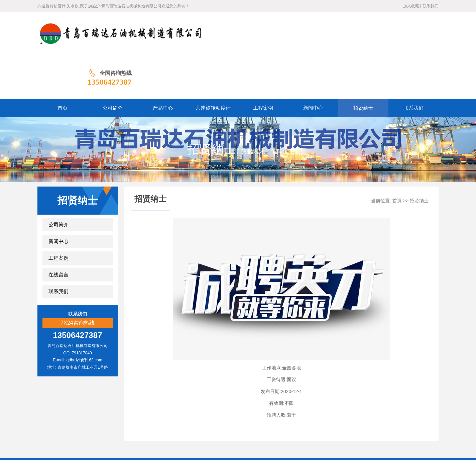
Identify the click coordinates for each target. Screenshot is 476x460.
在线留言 (58, 231)
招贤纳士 (419, 157)
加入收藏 (411, 6)
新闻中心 (58, 198)
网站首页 (115, 427)
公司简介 (58, 181)
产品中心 (165, 427)
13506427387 (416, 38)
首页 (397, 157)
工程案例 (58, 215)
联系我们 (431, 6)
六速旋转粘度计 (197, 427)
